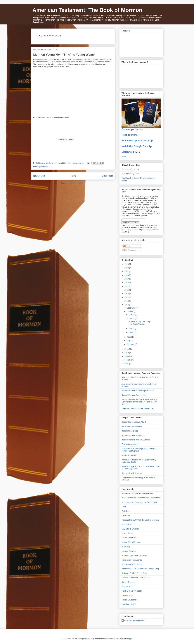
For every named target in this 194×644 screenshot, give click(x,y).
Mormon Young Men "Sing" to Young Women (65, 55)
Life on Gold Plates (129, 538)
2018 (127, 282)
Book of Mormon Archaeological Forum (138, 391)
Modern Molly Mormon (131, 542)
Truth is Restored (129, 604)
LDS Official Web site (130, 529)
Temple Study (127, 586)
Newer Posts (39, 176)
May (129, 341)
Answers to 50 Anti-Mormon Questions (138, 493)
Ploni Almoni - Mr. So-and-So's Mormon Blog (140, 569)
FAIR (124, 507)
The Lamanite (127, 595)
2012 (127, 305)
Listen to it (128, 152)
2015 (127, 294)
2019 (127, 279)
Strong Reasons (128, 582)
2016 (127, 290)
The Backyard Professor (132, 591)
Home (74, 176)
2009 (127, 356)
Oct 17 (132, 318)
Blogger (129, 639)
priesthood (44, 167)
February (131, 344)
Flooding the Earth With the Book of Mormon (140, 520)
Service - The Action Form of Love (136, 578)
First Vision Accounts (130, 444)
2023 (127, 264)
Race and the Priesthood (132, 473)
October (130, 312)
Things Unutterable (129, 600)
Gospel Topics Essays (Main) (134, 422)
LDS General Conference (60, 62)
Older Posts (107, 176)
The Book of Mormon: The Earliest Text (138, 408)
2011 (127, 349)
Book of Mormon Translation (133, 435)
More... (124, 157)
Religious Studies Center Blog (134, 573)
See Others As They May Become (85, 59)
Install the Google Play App (137, 146)
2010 (127, 353)
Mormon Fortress (129, 551)
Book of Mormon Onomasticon (134, 395)
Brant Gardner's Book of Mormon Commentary (141, 498)
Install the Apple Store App (137, 141)
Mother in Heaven (129, 455)
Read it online (130, 135)
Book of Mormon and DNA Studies (136, 440)
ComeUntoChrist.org (130, 169)
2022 (127, 268)
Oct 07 (132, 332)
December (131, 308)
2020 (127, 275)
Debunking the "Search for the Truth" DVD (139, 502)
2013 (127, 301)
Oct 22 (132, 315)
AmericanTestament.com (135, 620)
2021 (127, 272)
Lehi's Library (127, 533)
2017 (127, 286)
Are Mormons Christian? (132, 426)
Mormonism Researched (132, 560)
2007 (127, 364)
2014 (127, 297)
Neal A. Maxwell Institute (132, 564)
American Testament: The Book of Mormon (87, 10)
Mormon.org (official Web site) (134, 555)
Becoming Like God (130, 431)
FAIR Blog (126, 511)
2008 (127, 360)
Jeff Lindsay (127, 524)
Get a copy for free (132, 129)
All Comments (130, 250)
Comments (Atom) (78, 183)
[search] (75, 36)
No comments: (78, 163)
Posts (127, 246)
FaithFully (126, 516)
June (129, 337)
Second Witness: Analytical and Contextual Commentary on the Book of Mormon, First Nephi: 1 (139, 402)
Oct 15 (132, 329)
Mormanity (126, 547)
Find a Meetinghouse (130, 174)
